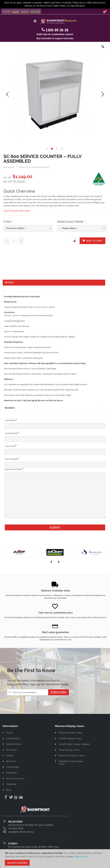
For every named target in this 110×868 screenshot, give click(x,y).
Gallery (10, 756)
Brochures (11, 750)
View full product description (17, 211)
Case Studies (13, 767)
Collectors (35, 11)
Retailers (6, 11)
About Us (11, 761)
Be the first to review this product (34, 167)
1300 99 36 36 (57, 30)
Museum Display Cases (70, 733)
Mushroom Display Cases (72, 756)
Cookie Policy (13, 738)
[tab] (54, 283)
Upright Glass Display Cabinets (74, 744)
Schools (16, 11)
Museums (25, 11)
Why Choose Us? (15, 779)
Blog (9, 790)
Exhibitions (12, 773)
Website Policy (14, 744)
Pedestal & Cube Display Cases (71, 763)
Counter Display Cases (70, 738)
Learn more (81, 857)
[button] (103, 49)
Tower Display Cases (69, 750)
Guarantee (11, 784)
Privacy (10, 733)
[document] (55, 859)
